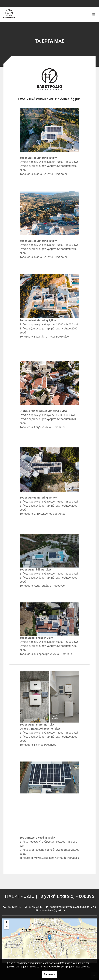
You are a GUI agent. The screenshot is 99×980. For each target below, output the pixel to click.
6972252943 (35, 907)
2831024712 (14, 907)
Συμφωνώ (49, 974)
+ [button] (7, 923)
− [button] (7, 927)
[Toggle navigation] (94, 14)
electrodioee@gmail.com (53, 910)
